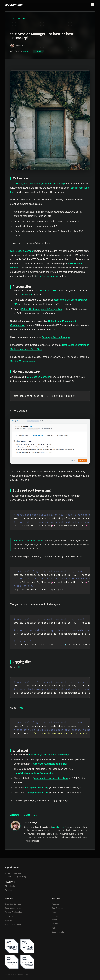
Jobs (54, 912)
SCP (19, 667)
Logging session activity (36, 793)
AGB (54, 928)
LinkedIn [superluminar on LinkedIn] (10, 886)
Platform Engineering (13, 912)
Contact (55, 916)
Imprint (55, 920)
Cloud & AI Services (13, 904)
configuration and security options (51, 778)
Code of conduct (58, 932)
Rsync (20, 708)
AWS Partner (10, 920)
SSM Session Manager (22, 251)
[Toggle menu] (93, 5)
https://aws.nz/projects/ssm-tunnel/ (50, 764)
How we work (10, 916)
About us (55, 904)
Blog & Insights (58, 908)
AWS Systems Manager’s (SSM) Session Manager (40, 184)
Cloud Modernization (13, 908)
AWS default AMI (47, 291)
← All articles (18, 19)
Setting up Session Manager (56, 337)
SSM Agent (27, 295)
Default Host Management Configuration (42, 309)
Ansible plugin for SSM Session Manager (50, 754)
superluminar (58, 827)
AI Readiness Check (13, 924)
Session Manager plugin (22, 361)
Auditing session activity (36, 788)
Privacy (55, 924)
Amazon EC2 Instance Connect (29, 541)
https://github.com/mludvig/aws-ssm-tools (34, 773)
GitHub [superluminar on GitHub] (9, 890)
